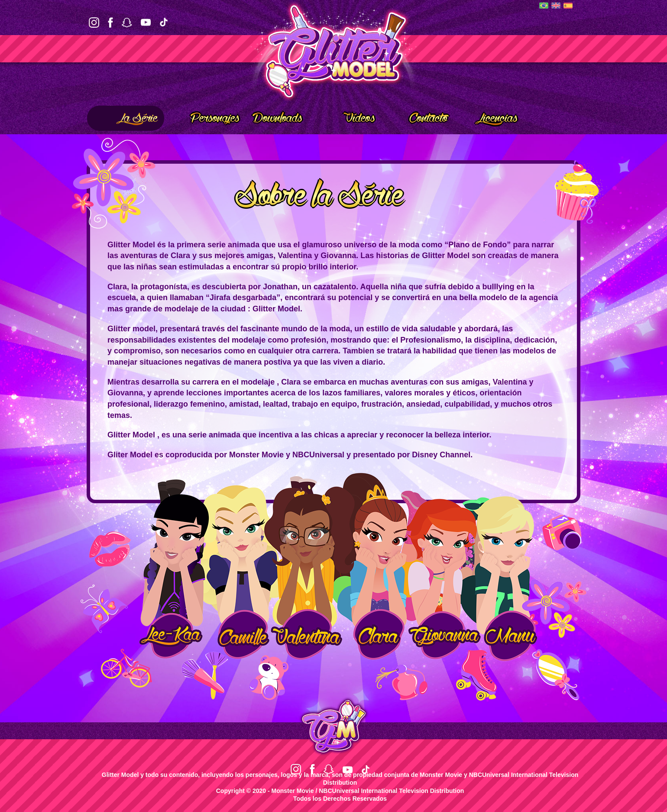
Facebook (110, 23)
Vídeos (347, 116)
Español (568, 6)
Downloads (277, 118)
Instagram (94, 23)
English (556, 5)
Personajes (205, 116)
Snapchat (127, 23)
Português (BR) (544, 5)
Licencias (489, 116)
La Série (126, 116)
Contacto (418, 116)
